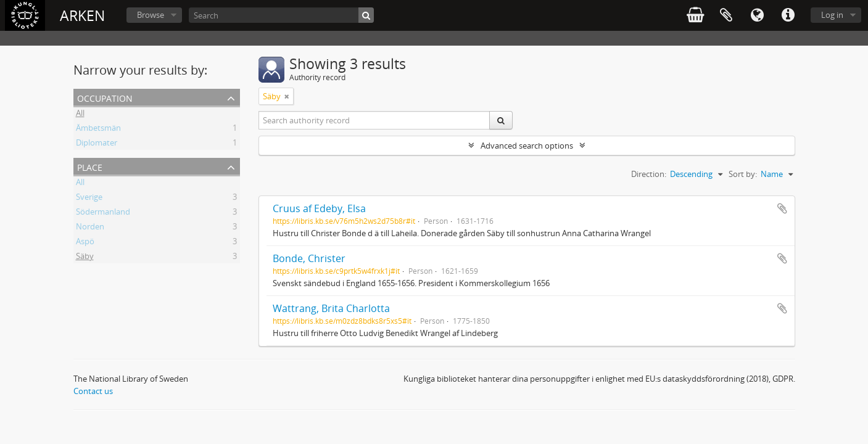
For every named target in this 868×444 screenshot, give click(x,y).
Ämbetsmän (98, 129)
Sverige (89, 199)
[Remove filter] (287, 96)
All (80, 115)
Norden (90, 228)
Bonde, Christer (309, 258)
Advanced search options (527, 146)
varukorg (695, 15)
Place (90, 166)
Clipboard (726, 15)
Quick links (788, 15)
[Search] (281, 15)
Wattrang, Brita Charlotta (331, 308)
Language (757, 15)
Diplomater (97, 144)
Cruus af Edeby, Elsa (319, 208)
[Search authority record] (374, 120)
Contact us (93, 391)
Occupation (105, 97)
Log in (832, 15)
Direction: (649, 174)
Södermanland (103, 213)
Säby (85, 258)
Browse (151, 15)
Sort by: (743, 174)
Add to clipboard (782, 208)
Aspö (85, 243)
